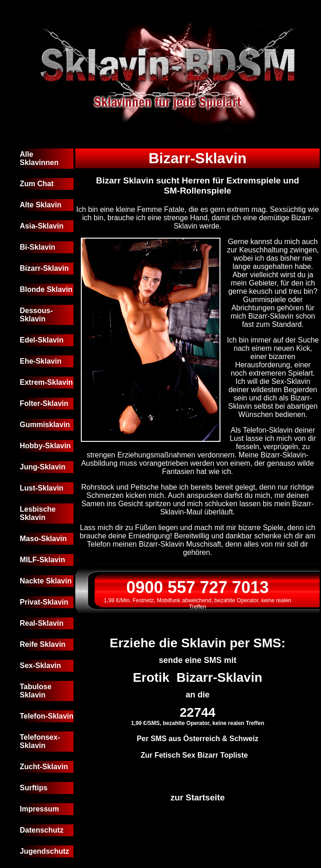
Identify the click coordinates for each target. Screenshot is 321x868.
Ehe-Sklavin (41, 361)
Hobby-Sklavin (45, 446)
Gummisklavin (45, 425)
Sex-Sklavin (40, 665)
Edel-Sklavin (42, 340)
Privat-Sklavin (44, 602)
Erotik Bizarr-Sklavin (197, 677)
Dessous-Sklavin (36, 315)
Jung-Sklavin (43, 467)
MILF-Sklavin (42, 560)
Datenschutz (42, 830)
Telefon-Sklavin (47, 716)
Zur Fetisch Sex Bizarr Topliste (194, 755)
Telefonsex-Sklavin (40, 741)
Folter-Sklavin (44, 403)
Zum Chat (37, 184)
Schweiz (244, 739)
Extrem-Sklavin (46, 382)
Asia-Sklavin (42, 226)
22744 (197, 712)
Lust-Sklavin (42, 488)
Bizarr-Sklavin (44, 268)
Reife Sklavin (43, 644)
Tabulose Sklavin (36, 691)
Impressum (39, 809)
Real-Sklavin (42, 623)
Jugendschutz (45, 851)
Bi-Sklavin (37, 247)
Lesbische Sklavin (38, 513)
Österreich (202, 739)
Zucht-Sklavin (44, 767)
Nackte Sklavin (46, 581)
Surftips (34, 788)
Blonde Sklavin (46, 289)
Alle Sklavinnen (39, 158)
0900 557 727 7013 (197, 587)
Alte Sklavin (41, 205)
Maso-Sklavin (43, 539)
